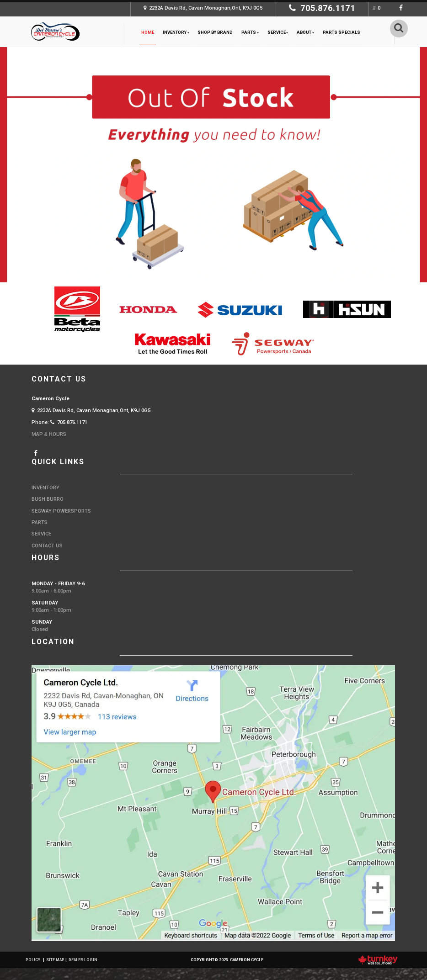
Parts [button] (250, 32)
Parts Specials (342, 32)
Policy (33, 960)
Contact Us (47, 546)
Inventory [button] (176, 32)
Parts (40, 522)
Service (41, 534)
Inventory (45, 488)
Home (148, 32)
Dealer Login (83, 960)
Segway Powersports (61, 511)
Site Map (55, 960)
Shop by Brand (215, 32)
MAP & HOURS (49, 434)
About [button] (305, 32)
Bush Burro (48, 499)
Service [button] (278, 32)
